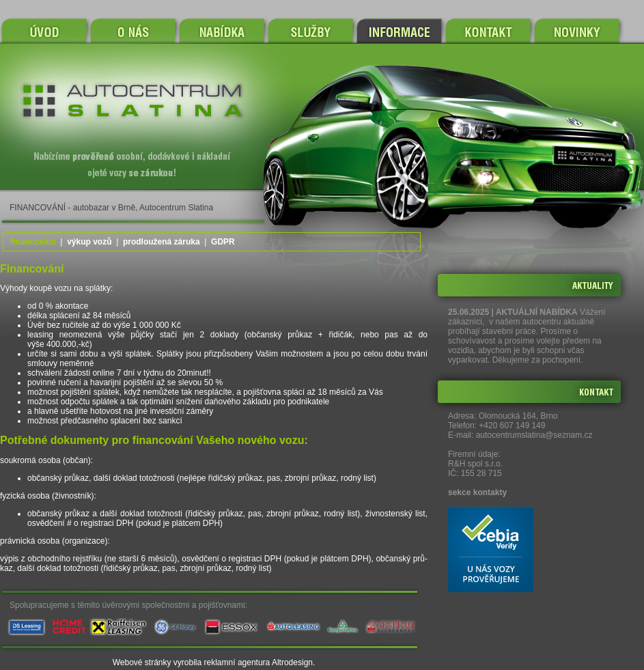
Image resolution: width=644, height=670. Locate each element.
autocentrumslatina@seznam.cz (534, 435)
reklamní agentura (237, 662)
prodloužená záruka (162, 242)
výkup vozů (89, 242)
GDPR (223, 242)
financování (33, 242)
